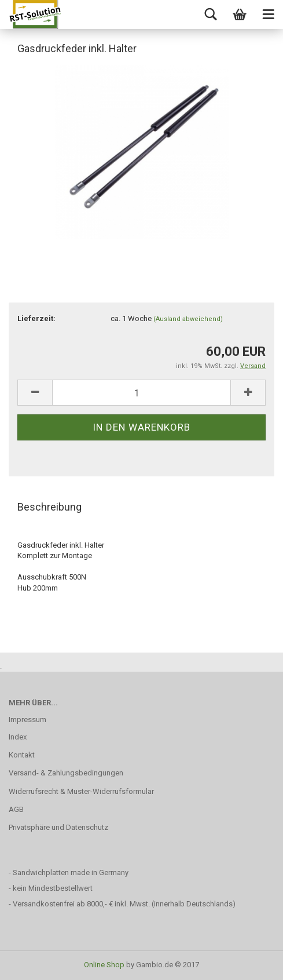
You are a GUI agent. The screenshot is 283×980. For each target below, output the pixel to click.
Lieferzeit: (36, 318)
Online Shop (104, 965)
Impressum (27, 719)
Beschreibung (49, 507)
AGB (16, 809)
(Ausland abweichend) (188, 319)
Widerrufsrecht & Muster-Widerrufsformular (81, 791)
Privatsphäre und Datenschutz (58, 827)
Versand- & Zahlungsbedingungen (66, 773)
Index (18, 737)
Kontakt (22, 755)
